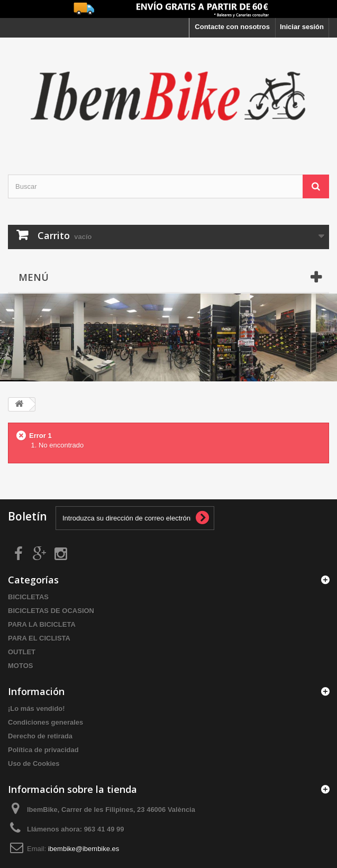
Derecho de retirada (40, 736)
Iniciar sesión (302, 27)
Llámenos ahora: (76, 829)
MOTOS (20, 666)
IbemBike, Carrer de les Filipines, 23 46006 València (111, 810)
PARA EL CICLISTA (39, 638)
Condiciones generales (45, 722)
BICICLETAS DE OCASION (51, 611)
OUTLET (22, 652)
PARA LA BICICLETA (42, 624)
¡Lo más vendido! (37, 709)
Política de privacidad (43, 750)
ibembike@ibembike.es (84, 849)
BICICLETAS (28, 597)
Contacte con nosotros (232, 27)
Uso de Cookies (34, 764)
